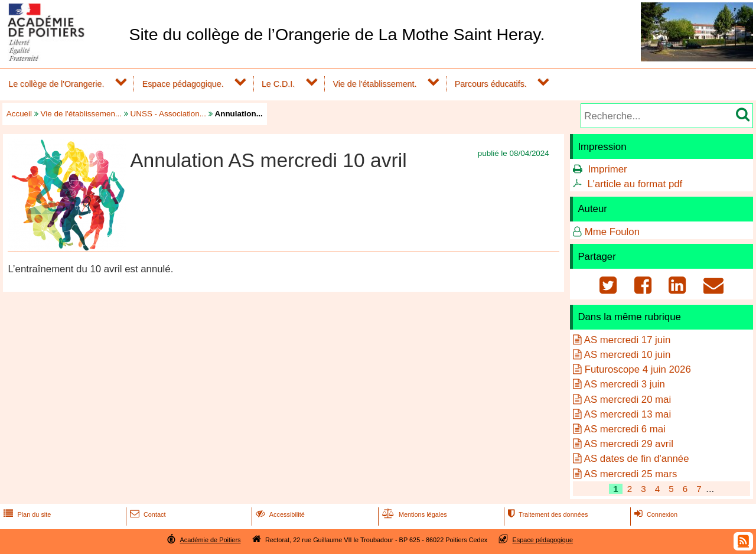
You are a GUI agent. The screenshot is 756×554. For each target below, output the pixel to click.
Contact (147, 514)
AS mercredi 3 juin (625, 384)
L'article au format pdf (635, 184)
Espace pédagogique (543, 540)
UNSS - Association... (168, 114)
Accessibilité (279, 514)
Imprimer (607, 169)
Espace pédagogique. (183, 84)
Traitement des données (547, 514)
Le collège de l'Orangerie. (56, 84)
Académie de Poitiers (210, 540)
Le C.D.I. (278, 84)
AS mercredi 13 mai (628, 414)
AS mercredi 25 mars (631, 474)
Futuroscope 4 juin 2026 (638, 369)
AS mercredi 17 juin (627, 340)
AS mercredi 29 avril (629, 444)
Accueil (19, 114)
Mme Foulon (612, 232)
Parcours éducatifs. (491, 84)
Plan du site (26, 514)
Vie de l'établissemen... (82, 114)
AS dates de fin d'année (637, 459)
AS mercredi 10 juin (627, 355)
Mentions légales (413, 514)
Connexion (655, 514)
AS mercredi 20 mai (628, 400)
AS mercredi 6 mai (625, 429)
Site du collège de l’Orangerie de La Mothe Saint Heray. (337, 34)
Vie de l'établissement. (374, 84)
